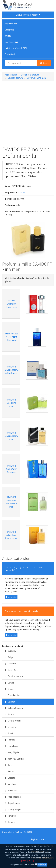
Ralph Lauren (12, 803)
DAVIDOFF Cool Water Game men (11, 469)
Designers (9, 30)
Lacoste (10, 778)
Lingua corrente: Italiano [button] (28, 15)
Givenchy (10, 727)
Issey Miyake (12, 752)
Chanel (9, 689)
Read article (11, 597)
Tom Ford (11, 816)
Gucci (9, 733)
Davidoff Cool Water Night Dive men (11, 337)
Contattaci (10, 54)
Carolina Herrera (14, 676)
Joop (8, 765)
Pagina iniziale (11, 24)
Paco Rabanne (13, 797)
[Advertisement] (28, 112)
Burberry (10, 651)
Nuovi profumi (11, 42)
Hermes (10, 740)
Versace (10, 822)
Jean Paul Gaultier (14, 759)
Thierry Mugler (13, 809)
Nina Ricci (11, 790)
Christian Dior (12, 695)
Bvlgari (9, 657)
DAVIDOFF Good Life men (11, 403)
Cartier (9, 683)
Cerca (44, 63)
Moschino (11, 784)
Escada (9, 714)
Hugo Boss (11, 746)
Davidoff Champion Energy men (11, 304)
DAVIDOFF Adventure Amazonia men (11, 535)
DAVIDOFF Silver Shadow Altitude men (11, 370)
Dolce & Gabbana (14, 708)
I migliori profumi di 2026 (16, 48)
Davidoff (22, 192)
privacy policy (28, 860)
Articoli (8, 36)
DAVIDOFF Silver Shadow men (11, 436)
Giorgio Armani (13, 721)
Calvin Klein (11, 670)
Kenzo (9, 771)
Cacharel (10, 664)
